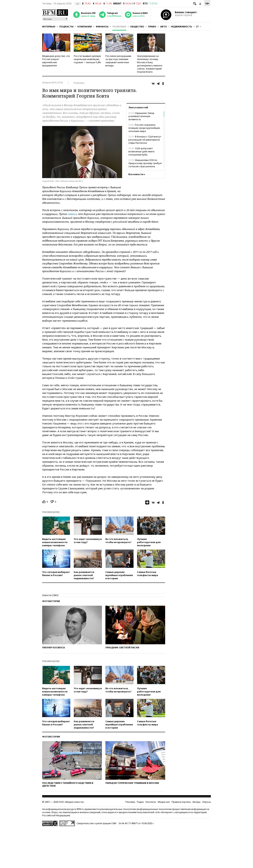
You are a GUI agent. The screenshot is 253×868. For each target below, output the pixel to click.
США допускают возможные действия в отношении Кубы (141, 151)
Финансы (102, 26)
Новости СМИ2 (50, 595)
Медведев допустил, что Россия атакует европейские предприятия (56, 61)
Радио (140, 802)
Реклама (130, 802)
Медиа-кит (164, 802)
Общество (137, 26)
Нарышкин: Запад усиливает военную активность (141, 116)
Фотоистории (51, 601)
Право (152, 26)
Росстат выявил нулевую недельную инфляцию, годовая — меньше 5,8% (87, 59)
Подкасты (66, 26)
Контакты (151, 802)
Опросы (207, 802)
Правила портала (181, 802)
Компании (85, 26)
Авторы (196, 802)
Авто (164, 26)
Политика (119, 26)
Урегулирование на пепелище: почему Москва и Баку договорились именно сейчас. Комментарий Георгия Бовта (150, 64)
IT (197, 26)
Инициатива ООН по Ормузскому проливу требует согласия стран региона (145, 163)
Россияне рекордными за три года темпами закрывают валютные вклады (118, 61)
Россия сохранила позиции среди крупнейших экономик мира (144, 128)
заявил (72, 214)
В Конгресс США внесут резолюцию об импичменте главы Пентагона (145, 140)
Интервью (49, 26)
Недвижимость (181, 26)
